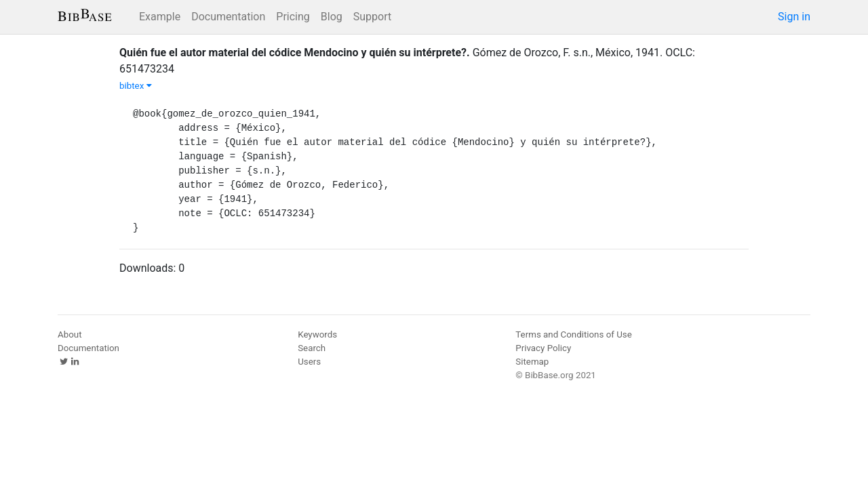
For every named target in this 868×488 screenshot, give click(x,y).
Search (312, 348)
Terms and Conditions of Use (573, 334)
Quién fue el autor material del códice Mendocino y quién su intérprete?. (295, 53)
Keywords (317, 334)
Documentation (228, 17)
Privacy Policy (543, 348)
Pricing (293, 17)
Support (372, 17)
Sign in (794, 17)
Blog (332, 17)
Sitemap (532, 362)
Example (160, 17)
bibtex (136, 86)
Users (309, 362)
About (70, 334)
